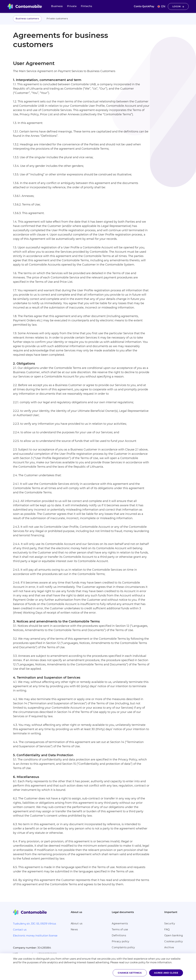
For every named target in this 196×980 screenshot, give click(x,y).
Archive (169, 947)
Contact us (20, 930)
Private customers (57, 19)
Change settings (130, 973)
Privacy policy (121, 941)
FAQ (167, 929)
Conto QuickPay (144, 6)
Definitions (119, 935)
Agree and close (166, 973)
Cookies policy (174, 941)
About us (77, 924)
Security (170, 924)
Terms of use (120, 929)
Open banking (174, 935)
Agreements (120, 924)
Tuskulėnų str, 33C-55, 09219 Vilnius (35, 924)
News (74, 929)
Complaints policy (123, 947)
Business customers (27, 19)
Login (178, 6)
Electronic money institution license (35, 936)
